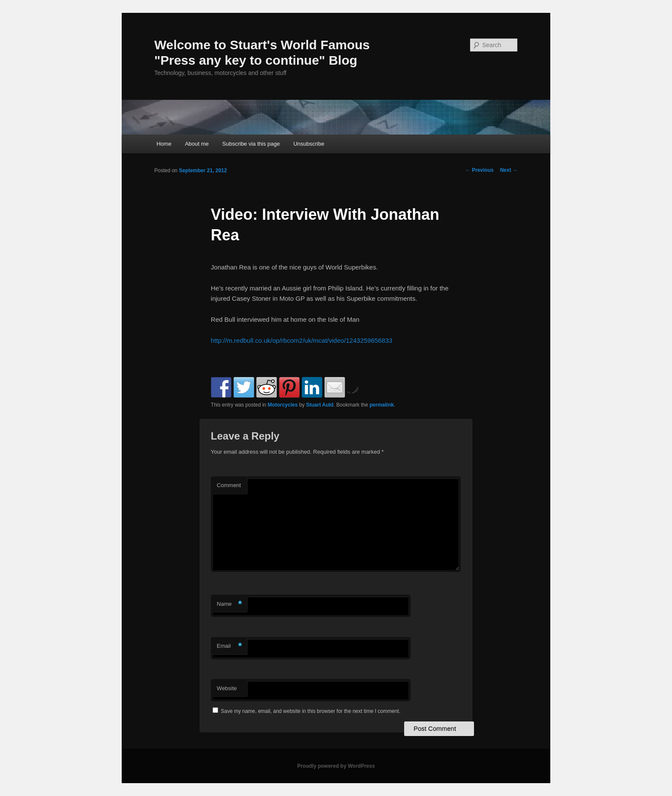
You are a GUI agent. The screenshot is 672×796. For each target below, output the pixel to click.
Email (229, 646)
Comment (229, 485)
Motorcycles (283, 405)
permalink (382, 405)
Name (229, 604)
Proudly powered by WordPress (336, 766)
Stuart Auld (320, 405)
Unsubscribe (309, 144)
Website (227, 688)
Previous (480, 170)
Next (509, 170)
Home (164, 144)
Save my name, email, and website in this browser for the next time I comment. (310, 711)
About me (197, 144)
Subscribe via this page (251, 144)
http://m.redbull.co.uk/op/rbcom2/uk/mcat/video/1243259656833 (302, 340)
